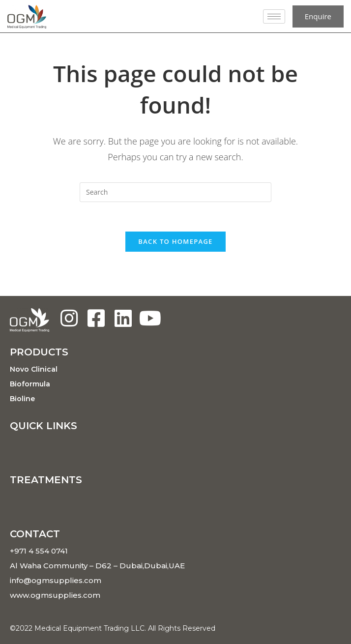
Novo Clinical (34, 369)
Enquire (318, 16)
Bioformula (30, 384)
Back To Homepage (175, 241)
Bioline (22, 399)
